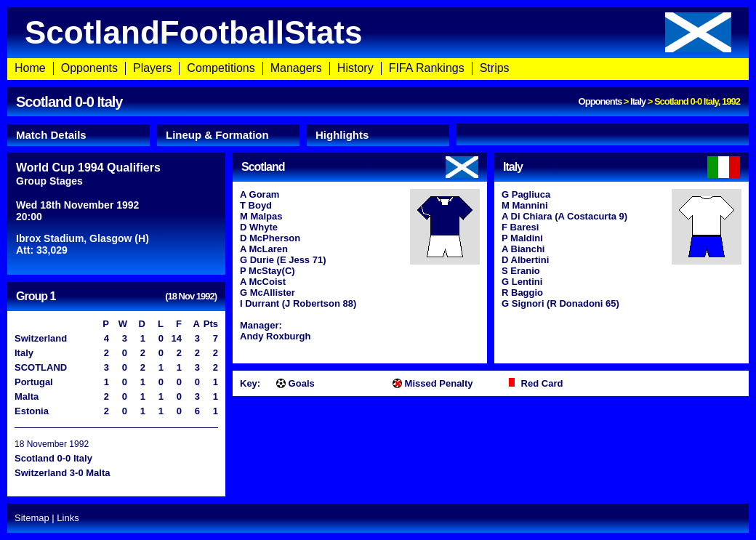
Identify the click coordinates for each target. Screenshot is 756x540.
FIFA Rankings (427, 68)
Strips (495, 68)
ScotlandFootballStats (378, 32)
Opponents (89, 68)
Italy (638, 101)
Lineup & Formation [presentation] (217, 135)
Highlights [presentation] (342, 135)
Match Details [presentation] (51, 135)
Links (68, 518)
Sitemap (32, 518)
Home (30, 68)
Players (152, 68)
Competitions (221, 68)
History (355, 68)
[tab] (79, 135)
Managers (296, 68)
